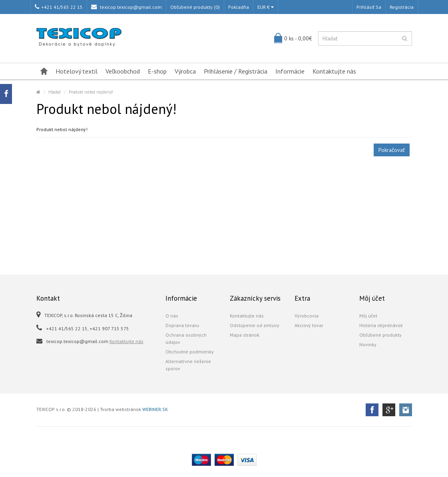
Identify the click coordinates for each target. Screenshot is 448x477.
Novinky (368, 344)
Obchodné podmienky (190, 352)
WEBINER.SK (155, 409)
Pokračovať (392, 150)
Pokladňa (239, 7)
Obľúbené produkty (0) (195, 7)
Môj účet (368, 316)
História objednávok (381, 325)
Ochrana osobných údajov (186, 338)
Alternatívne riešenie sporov (188, 365)
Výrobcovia (307, 316)
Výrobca (185, 71)
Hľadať (55, 92)
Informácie (290, 71)
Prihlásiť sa (369, 7)
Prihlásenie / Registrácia (236, 71)
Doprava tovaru (182, 325)
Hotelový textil (77, 71)
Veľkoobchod (123, 71)
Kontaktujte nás (334, 71)
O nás (172, 316)
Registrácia (402, 7)
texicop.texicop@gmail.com (126, 7)
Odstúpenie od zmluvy (255, 325)
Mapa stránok (245, 335)
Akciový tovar (309, 325)
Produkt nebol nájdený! (91, 92)
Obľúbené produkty (380, 335)
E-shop (157, 71)
